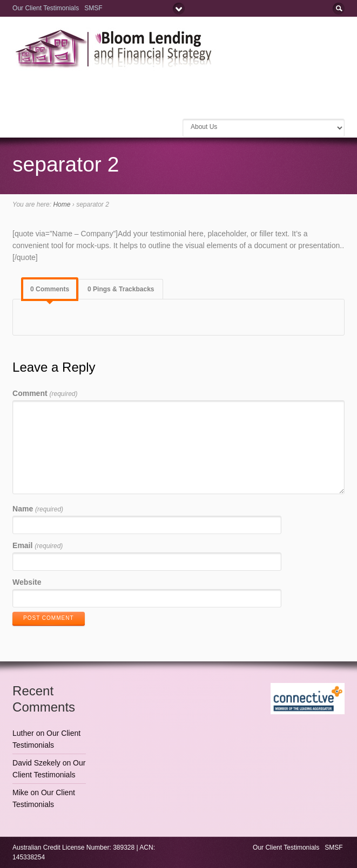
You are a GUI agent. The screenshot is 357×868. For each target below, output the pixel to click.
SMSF (94, 8)
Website (27, 582)
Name (38, 509)
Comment (45, 393)
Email (38, 545)
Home (62, 204)
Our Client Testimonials (46, 8)
